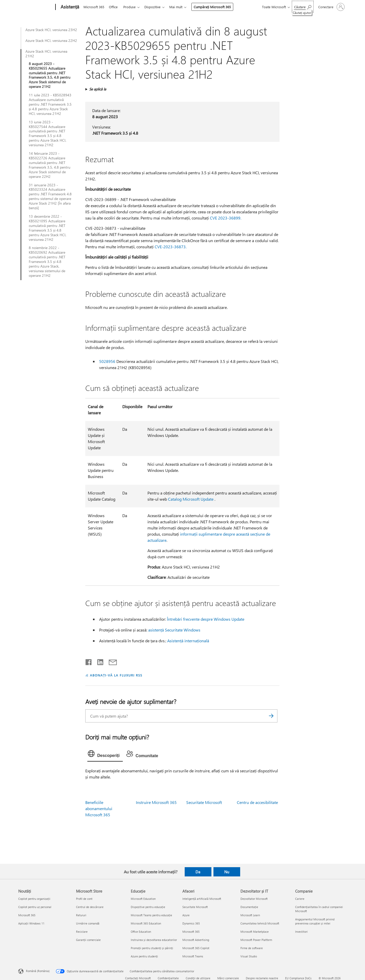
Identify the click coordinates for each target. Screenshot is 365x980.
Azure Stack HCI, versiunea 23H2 (51, 30)
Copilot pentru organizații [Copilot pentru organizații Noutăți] (34, 899)
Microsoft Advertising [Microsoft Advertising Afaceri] (196, 940)
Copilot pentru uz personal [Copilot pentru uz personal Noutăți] (35, 907)
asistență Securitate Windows (174, 630)
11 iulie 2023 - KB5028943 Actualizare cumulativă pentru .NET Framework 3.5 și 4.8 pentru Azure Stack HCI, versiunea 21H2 (50, 104)
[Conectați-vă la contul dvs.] (331, 7)
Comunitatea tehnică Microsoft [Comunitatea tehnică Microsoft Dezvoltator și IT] (260, 923)
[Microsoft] (36, 7)
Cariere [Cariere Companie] (300, 899)
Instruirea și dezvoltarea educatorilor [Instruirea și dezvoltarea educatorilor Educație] (154, 940)
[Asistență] (69, 7)
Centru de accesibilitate (257, 802)
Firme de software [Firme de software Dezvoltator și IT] (252, 948)
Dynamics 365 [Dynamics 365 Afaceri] (191, 923)
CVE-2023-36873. (171, 247)
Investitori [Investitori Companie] (301, 932)
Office (114, 7)
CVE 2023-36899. (226, 218)
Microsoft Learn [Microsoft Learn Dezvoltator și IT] (250, 915)
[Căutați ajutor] (303, 7)
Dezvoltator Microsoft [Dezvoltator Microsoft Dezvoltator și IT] (254, 899)
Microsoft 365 (94, 7)
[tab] (105, 755)
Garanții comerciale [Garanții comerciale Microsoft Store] (88, 940)
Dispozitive (156, 7)
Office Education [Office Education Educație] (141, 932)
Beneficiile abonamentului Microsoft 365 (99, 808)
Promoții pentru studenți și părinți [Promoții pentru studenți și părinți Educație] (152, 948)
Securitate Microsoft (204, 802)
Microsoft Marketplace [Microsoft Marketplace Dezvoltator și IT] (255, 932)
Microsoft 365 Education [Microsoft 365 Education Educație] (146, 923)
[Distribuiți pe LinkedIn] (98, 661)
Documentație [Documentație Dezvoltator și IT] (249, 907)
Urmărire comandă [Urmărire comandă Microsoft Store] (88, 923)
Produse (132, 7)
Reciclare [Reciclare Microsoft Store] (82, 932)
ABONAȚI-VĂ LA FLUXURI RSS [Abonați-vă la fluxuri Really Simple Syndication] (116, 675)
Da (198, 872)
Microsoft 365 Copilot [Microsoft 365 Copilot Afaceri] (196, 948)
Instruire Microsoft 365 (156, 802)
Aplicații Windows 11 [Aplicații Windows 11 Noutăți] (31, 923)
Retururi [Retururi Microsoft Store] (81, 915)
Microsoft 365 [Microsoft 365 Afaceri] (191, 932)
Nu (227, 872)
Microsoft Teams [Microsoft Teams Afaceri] (193, 956)
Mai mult (180, 7)
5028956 (107, 361)
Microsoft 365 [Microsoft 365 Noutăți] (27, 915)
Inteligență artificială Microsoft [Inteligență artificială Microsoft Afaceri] (202, 899)
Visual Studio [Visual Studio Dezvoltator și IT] (249, 956)
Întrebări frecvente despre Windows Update (206, 619)
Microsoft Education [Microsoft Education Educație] (143, 899)
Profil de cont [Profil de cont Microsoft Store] (84, 899)
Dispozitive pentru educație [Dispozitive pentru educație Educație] (148, 907)
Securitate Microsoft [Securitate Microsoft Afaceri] (195, 907)
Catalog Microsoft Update (191, 499)
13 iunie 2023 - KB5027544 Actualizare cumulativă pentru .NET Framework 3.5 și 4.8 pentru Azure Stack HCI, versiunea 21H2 (48, 134)
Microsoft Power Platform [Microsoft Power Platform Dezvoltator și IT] (256, 940)
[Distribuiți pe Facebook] (89, 661)
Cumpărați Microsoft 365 (216, 7)
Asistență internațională (188, 641)
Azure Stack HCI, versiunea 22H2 (51, 41)
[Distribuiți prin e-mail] (110, 661)
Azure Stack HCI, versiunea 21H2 (46, 54)
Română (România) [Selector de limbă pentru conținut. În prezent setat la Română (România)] (38, 971)
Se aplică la (98, 89)
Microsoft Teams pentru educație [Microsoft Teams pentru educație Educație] (151, 915)
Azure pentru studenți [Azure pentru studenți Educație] (144, 956)
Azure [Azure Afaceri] (186, 915)
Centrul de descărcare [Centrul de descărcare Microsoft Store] (90, 907)
